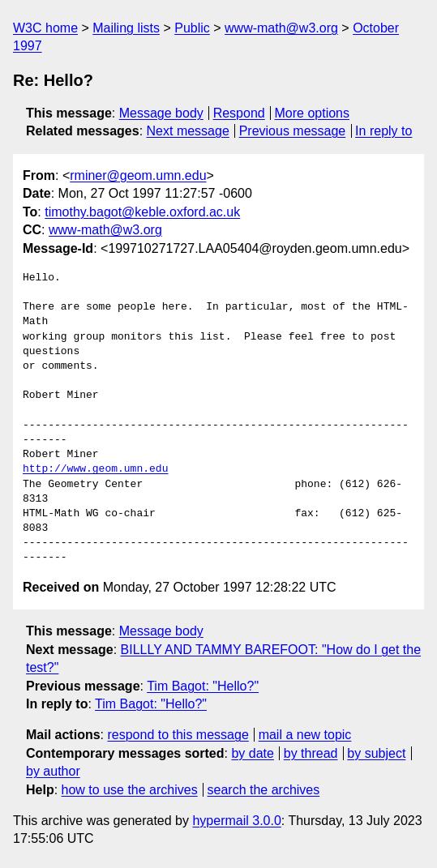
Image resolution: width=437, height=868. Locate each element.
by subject (376, 753)
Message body (161, 113)
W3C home (45, 28)
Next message (188, 131)
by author (53, 771)
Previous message (293, 131)
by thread (311, 753)
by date (252, 753)
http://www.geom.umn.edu (95, 469)
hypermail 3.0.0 (236, 821)
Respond (239, 113)
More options (313, 113)
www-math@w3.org (281, 28)
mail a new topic (305, 735)
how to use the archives (130, 790)
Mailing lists (126, 28)
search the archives (264, 790)
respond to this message (178, 735)
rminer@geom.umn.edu (138, 175)
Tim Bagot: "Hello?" (203, 686)
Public (192, 28)
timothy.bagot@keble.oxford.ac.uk (142, 212)
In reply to (383, 131)
